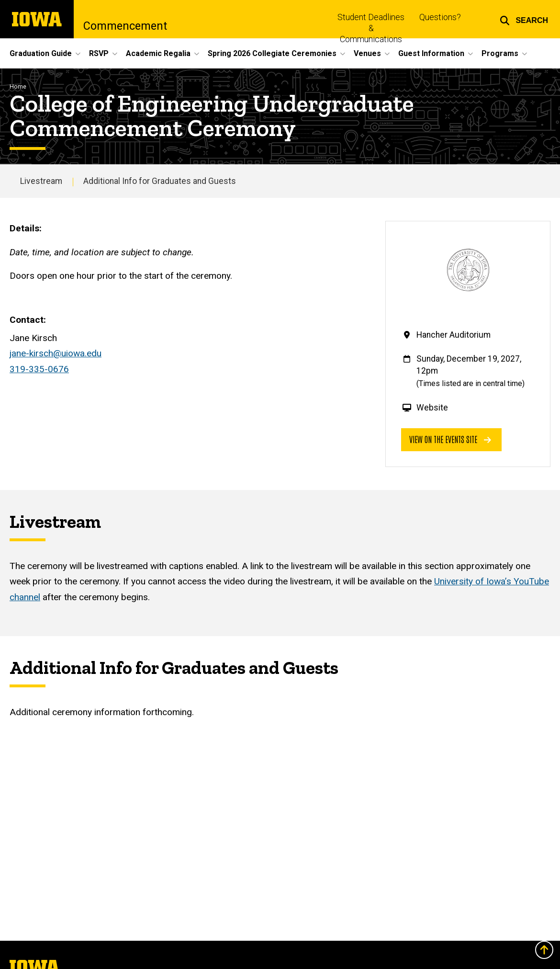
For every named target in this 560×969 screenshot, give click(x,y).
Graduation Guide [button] (41, 53)
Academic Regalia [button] (158, 53)
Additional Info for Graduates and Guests (160, 181)
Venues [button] (367, 53)
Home (18, 86)
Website (432, 408)
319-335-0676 (39, 369)
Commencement (125, 26)
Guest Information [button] (431, 53)
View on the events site (450, 439)
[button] (524, 19)
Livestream (41, 181)
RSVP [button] (99, 53)
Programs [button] (500, 53)
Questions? (440, 17)
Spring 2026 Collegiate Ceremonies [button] (272, 53)
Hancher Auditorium (454, 335)
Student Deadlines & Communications (371, 28)
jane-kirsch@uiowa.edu (56, 353)
